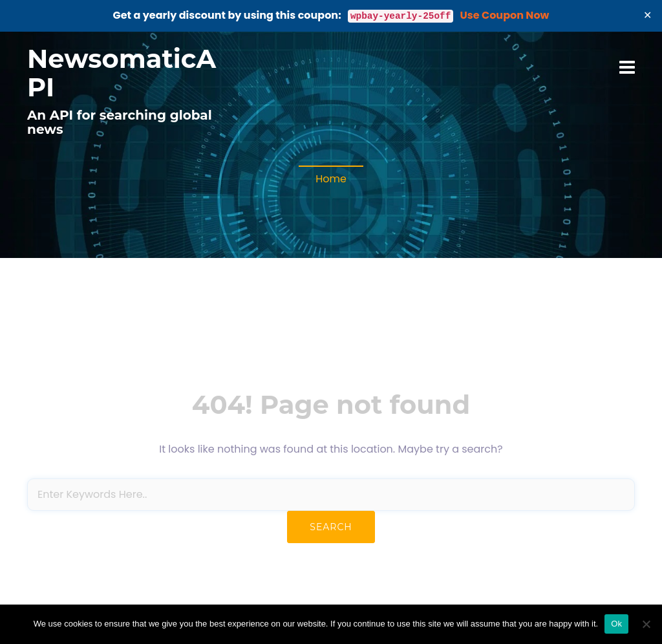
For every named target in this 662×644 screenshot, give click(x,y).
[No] (646, 624)
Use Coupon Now (505, 15)
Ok (616, 624)
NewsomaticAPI (122, 73)
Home (331, 179)
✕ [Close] (648, 15)
